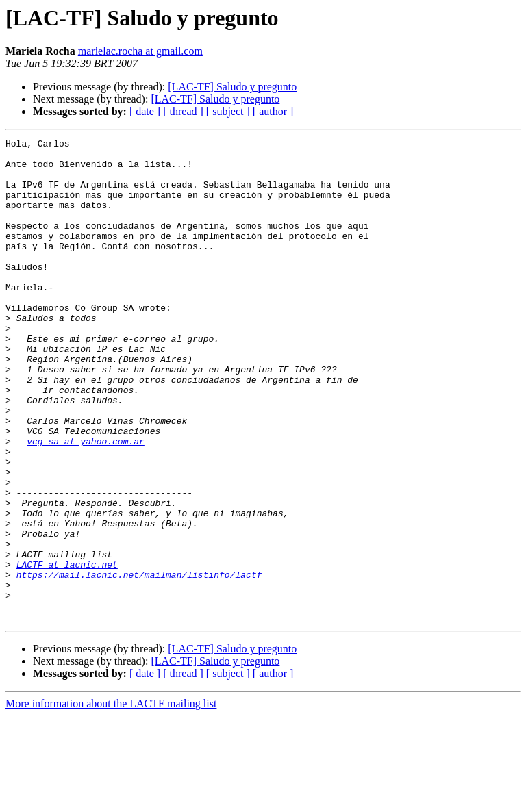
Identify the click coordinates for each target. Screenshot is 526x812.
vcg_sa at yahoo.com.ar (86, 503)
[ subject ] (228, 111)
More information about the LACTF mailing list (111, 800)
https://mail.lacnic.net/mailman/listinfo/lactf (139, 663)
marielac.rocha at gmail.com (140, 51)
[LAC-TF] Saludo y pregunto (232, 87)
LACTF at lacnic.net (67, 650)
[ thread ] (183, 111)
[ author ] (273, 111)
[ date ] (145, 111)
